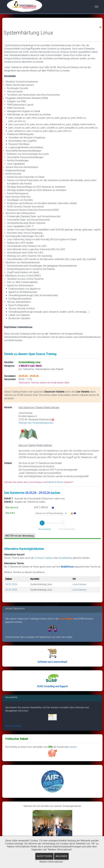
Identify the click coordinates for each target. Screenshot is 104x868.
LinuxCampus (79, 584)
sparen (62, 752)
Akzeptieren (44, 856)
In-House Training (43, 558)
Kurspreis (12, 507)
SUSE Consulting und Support (52, 686)
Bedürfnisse (67, 567)
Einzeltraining (66, 558)
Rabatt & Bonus (55, 482)
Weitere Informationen (51, 862)
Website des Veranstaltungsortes (36, 423)
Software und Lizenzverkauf (52, 662)
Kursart (10, 513)
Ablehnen (61, 856)
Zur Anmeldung (13, 726)
